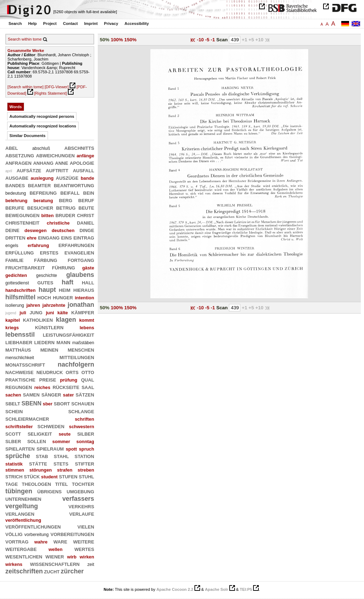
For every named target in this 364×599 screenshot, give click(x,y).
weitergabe (21, 549)
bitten (47, 216)
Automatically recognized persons (42, 116)
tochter (83, 484)
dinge (87, 230)
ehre (32, 238)
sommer (61, 442)
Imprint (91, 23)
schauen (83, 403)
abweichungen (55, 155)
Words (16, 107)
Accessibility (136, 23)
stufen (68, 476)
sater (68, 395)
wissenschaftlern (55, 564)
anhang (43, 163)
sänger (51, 394)
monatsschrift (25, 364)
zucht (52, 571)
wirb (72, 557)
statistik (14, 464)
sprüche (18, 456)
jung (36, 312)
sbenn (31, 403)
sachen (13, 395)
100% (117, 40)
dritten (15, 237)
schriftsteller (19, 427)
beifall (70, 193)
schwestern (82, 427)
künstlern (49, 327)
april (9, 171)
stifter (85, 463)
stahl (61, 456)
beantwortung (74, 185)
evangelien (79, 252)
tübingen (19, 491)
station (84, 456)
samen (31, 394)
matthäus (18, 350)
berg (66, 200)
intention (84, 298)
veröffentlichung (23, 520)
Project (50, 23)
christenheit (22, 222)
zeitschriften (24, 571)
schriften (84, 419)
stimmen (15, 470)
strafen (65, 470)
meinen (49, 350)
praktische (20, 379)
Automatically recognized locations (43, 126)
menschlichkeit (20, 358)
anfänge (85, 156)
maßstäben (83, 343)
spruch (87, 449)
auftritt (57, 170)
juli (23, 313)
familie (14, 260)
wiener (55, 556)
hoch (44, 297)
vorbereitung (36, 535)
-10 (201, 40)
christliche (58, 223)
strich (14, 476)
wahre (41, 542)
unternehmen (23, 499)
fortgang (81, 260)
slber (13, 441)
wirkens (14, 564)
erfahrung (38, 245)
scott (13, 434)
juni (50, 313)
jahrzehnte (54, 305)
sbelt (13, 403)
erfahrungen (76, 245)
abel (12, 148)
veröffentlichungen (33, 526)
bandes (15, 185)
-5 (208, 40)
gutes (45, 282)
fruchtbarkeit (25, 267)
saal (88, 387)
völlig (14, 534)
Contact (70, 23)
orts (72, 372)
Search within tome (25, 39)
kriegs (12, 328)
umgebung (81, 491)
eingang (49, 237)
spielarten (20, 448)
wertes (84, 549)
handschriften (20, 290)
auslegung (42, 178)
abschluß (41, 148)
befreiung (43, 193)
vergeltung (22, 506)
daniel (85, 222)
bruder (65, 215)
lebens (87, 328)
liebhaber (19, 342)
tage (12, 484)
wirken (87, 557)
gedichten (16, 275)
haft (68, 282)
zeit (91, 564)
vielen (86, 526)
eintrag (84, 237)
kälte (63, 313)
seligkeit (40, 434)
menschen (81, 350)
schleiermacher (27, 419)
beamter (39, 185)
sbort (62, 403)
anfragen (18, 163)
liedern (44, 342)
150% (130, 40)
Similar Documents (28, 136)
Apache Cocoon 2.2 (175, 589)
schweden (51, 426)
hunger (63, 297)
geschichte (47, 275)
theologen (36, 484)
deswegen (36, 230)
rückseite (66, 387)
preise (48, 379)
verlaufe (82, 514)
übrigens (50, 491)
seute (65, 434)
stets (61, 463)
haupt (47, 290)
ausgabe (17, 178)
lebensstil (20, 335)
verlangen (20, 514)
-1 (214, 40)
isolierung (15, 305)
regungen (19, 387)
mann (63, 342)
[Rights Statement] (50, 93)
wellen (55, 549)
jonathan (81, 305)
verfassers (78, 499)
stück (32, 476)
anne (62, 163)
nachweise (19, 372)
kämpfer (83, 312)
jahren (33, 305)
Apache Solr (217, 589)
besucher (40, 207)
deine (12, 230)
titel (61, 484)
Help (32, 23)
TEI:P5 (246, 589)
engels (12, 246)
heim (65, 290)
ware (60, 541)
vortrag (17, 541)
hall (88, 282)
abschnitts (79, 148)
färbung (46, 260)
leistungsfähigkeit (68, 335)
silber (86, 434)
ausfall (84, 170)
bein (89, 193)
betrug (66, 207)
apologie (82, 163)
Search (15, 23)
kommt (87, 320)
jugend (11, 313)
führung (63, 267)
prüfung (69, 380)
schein (14, 411)
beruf (86, 200)
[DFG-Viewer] (57, 87)
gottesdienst (17, 283)
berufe (15, 207)
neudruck (49, 372)
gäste (88, 268)
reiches (42, 387)
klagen (66, 320)
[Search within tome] (25, 87)
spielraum (50, 448)
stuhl (86, 476)
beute (86, 207)
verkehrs (81, 506)
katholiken (38, 320)
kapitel (13, 320)
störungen (41, 470)
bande (87, 178)
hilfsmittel (20, 297)
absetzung (20, 155)
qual (88, 379)
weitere (84, 541)
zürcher (72, 571)
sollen (37, 441)
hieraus (84, 290)
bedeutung (16, 193)
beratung (43, 201)
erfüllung (20, 252)
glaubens (80, 275)
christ (85, 215)
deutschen (63, 230)
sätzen (85, 394)
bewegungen (22, 215)
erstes (49, 252)
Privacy (111, 23)
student (50, 477)
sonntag (85, 442)
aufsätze (29, 170)
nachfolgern (76, 364)
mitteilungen (77, 357)
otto (88, 372)
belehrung (16, 201)
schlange (81, 411)
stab (42, 456)
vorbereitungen (72, 534)
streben (86, 470)
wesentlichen (24, 556)
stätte (38, 463)
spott (71, 449)
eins (66, 237)
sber (47, 404)
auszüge (67, 178)
